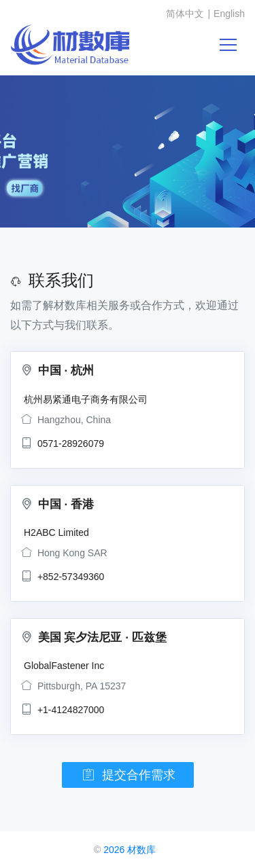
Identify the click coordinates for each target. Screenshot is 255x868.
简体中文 (185, 14)
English (229, 14)
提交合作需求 (128, 775)
